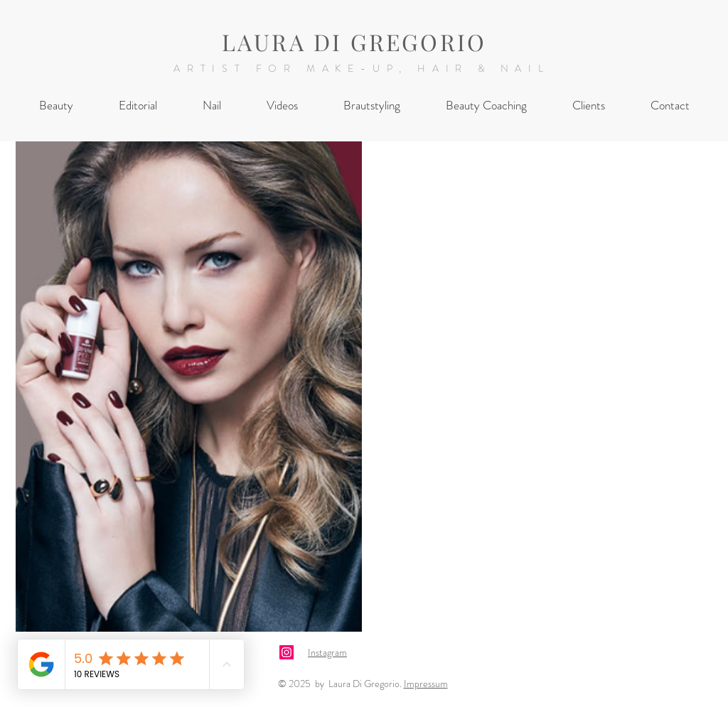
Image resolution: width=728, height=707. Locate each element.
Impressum (426, 684)
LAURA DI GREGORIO (354, 42)
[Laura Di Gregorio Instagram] (287, 652)
